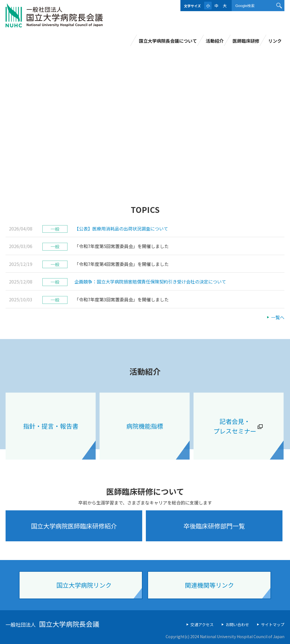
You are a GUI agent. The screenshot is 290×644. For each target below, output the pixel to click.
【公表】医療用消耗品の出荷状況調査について (121, 229)
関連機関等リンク (209, 585)
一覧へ (278, 317)
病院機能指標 (145, 426)
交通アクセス (202, 624)
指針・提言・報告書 (51, 426)
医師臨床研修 (246, 41)
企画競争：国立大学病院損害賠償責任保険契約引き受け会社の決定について (150, 282)
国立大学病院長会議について (168, 41)
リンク (275, 41)
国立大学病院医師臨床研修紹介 (74, 526)
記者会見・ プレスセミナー (235, 426)
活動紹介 (215, 41)
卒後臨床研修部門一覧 (214, 526)
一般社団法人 (52, 624)
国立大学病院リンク (84, 585)
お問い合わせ (237, 624)
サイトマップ (273, 624)
